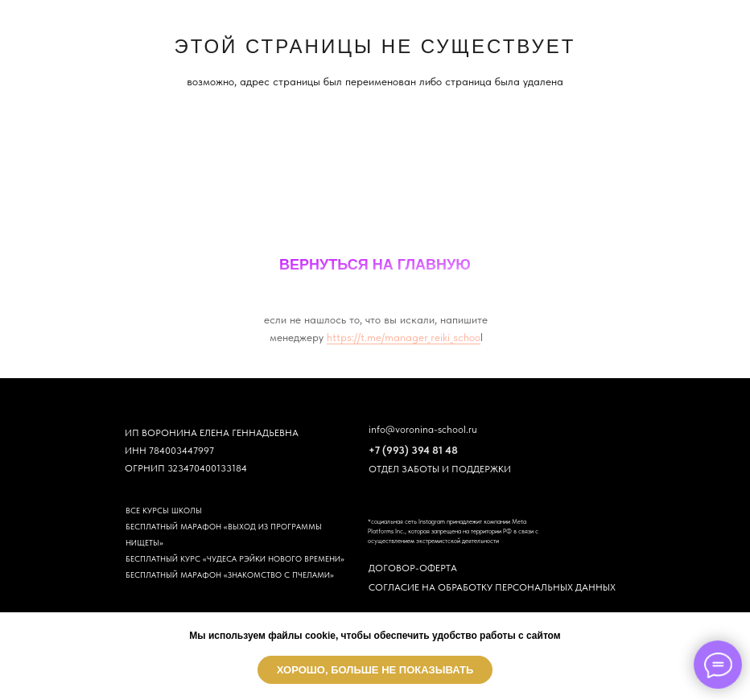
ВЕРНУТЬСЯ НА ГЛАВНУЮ (375, 265)
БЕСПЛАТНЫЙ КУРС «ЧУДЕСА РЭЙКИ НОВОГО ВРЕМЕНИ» (235, 558)
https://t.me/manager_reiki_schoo (404, 337)
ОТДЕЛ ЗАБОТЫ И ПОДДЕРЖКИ (440, 469)
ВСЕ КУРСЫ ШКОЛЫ (164, 510)
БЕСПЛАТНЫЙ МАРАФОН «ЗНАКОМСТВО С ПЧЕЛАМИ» (230, 574)
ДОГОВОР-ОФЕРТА (413, 568)
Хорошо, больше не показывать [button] (375, 670)
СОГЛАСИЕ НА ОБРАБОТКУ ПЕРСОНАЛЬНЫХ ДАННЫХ (492, 587)
